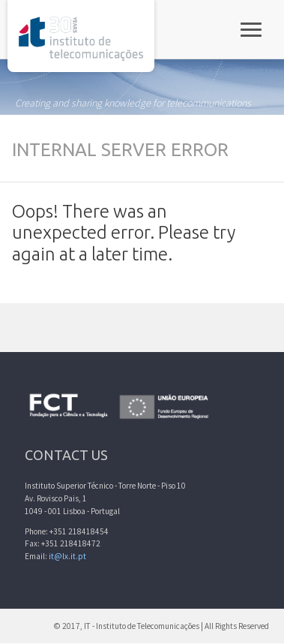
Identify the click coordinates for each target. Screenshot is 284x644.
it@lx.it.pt (67, 556)
